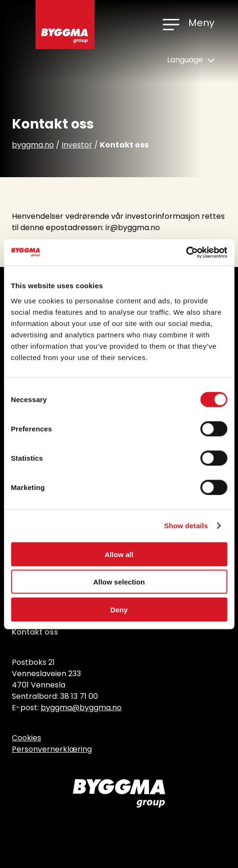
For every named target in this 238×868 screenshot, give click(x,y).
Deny (119, 609)
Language (191, 60)
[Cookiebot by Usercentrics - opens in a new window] (186, 252)
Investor (77, 145)
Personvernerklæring (52, 749)
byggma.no (33, 145)
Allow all (119, 554)
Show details (186, 526)
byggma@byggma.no (81, 708)
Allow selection (119, 582)
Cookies (26, 738)
